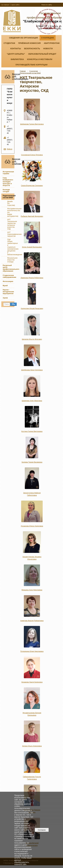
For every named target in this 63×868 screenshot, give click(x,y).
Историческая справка (8, 173)
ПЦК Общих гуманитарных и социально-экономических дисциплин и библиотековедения (11, 247)
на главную (5, 5)
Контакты (16, 49)
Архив (5, 298)
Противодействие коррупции (31, 65)
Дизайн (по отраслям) (11, 203)
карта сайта (15, 5)
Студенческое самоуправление (9, 276)
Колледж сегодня (6, 191)
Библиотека (17, 59)
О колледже (48, 38)
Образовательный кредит (42, 54)
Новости (48, 49)
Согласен (42, 830)
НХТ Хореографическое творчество (11, 234)
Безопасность (32, 49)
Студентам (9, 43)
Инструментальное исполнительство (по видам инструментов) (11, 212)
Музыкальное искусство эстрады (11, 260)
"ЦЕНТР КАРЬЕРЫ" (16, 54)
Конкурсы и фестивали (40, 59)
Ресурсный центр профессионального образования (9, 268)
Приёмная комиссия (29, 43)
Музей (5, 286)
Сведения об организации (23, 38)
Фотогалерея (8, 281)
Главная (23, 71)
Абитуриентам (52, 43)
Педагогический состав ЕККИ (9, 197)
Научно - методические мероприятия (8, 292)
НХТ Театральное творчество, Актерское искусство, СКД (11, 224)
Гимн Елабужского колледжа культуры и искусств (8, 182)
